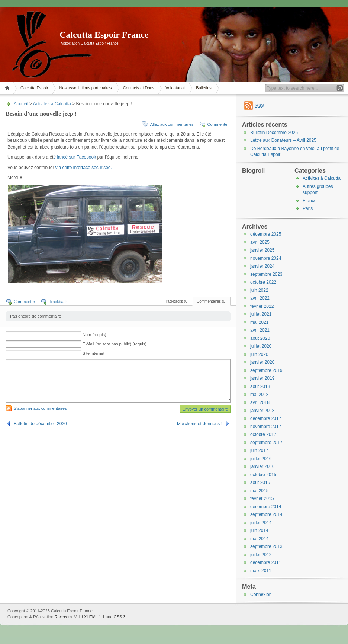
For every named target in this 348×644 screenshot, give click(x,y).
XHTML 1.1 (94, 617)
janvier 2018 (262, 411)
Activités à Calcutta (52, 104)
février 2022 (262, 306)
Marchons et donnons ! (200, 424)
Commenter (218, 124)
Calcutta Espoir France (104, 35)
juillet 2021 (261, 314)
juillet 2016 (261, 459)
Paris (308, 208)
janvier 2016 (262, 466)
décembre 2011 (266, 562)
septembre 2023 (266, 274)
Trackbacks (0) (176, 301)
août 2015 (260, 482)
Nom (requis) (94, 335)
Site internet (94, 353)
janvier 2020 (262, 362)
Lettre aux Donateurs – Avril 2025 (283, 140)
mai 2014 (259, 539)
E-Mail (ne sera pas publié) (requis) (115, 344)
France (310, 201)
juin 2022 (259, 290)
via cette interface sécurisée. (84, 168)
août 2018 (260, 386)
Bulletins (204, 88)
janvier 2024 (262, 266)
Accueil (8, 88)
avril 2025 (260, 242)
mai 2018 (259, 395)
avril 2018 (260, 402)
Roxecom (63, 617)
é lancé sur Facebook (75, 157)
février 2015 (262, 498)
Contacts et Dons (139, 88)
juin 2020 (259, 354)
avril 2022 (260, 298)
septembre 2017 (266, 443)
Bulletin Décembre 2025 (274, 133)
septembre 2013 (266, 546)
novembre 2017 (266, 427)
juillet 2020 (261, 346)
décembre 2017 (266, 418)
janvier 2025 (262, 250)
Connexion (261, 594)
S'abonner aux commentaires (40, 408)
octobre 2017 (263, 434)
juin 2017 (259, 450)
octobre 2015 (263, 475)
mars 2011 (261, 571)
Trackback (58, 302)
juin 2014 (259, 530)
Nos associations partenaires (86, 88)
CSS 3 (120, 617)
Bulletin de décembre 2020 (40, 424)
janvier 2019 (262, 378)
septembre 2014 (266, 514)
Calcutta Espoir (34, 88)
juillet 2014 (261, 523)
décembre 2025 (266, 234)
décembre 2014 (266, 507)
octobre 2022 (263, 282)
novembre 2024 (266, 258)
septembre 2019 (266, 370)
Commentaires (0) (212, 301)
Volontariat (175, 88)
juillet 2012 (261, 555)
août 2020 (260, 338)
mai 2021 (259, 322)
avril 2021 (260, 330)
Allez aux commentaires (172, 124)
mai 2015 (259, 491)
